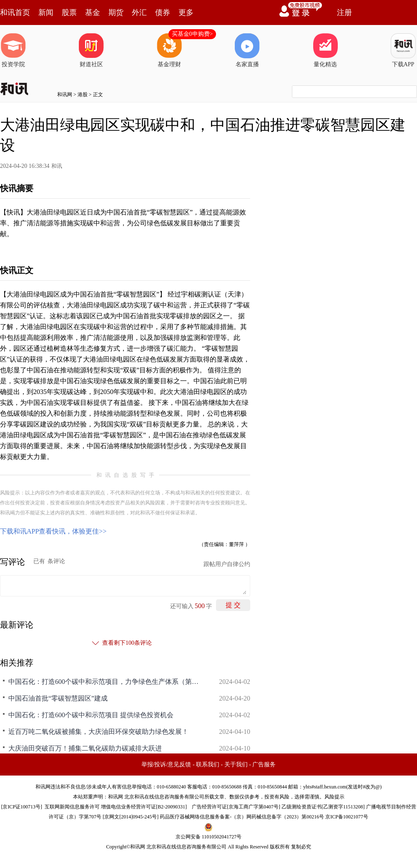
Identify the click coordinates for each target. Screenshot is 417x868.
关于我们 (236, 764)
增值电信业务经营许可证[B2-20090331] (144, 807)
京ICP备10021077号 (347, 817)
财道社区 (91, 50)
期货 (116, 12)
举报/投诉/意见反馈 (166, 764)
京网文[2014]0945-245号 (131, 817)
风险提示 (334, 797)
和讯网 (65, 95)
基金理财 (169, 50)
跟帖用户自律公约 (227, 564)
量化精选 (325, 50)
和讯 (57, 166)
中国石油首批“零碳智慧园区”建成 (58, 698)
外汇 (139, 12)
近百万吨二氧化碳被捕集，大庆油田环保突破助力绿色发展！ (98, 732)
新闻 (46, 12)
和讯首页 (15, 12)
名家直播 (247, 50)
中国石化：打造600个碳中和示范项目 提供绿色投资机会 (91, 715)
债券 (163, 12)
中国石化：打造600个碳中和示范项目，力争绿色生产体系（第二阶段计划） (104, 682)
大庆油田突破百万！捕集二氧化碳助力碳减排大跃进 (85, 748)
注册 (344, 12)
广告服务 (264, 764)
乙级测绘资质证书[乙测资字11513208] (323, 807)
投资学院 (13, 50)
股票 (69, 12)
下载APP (403, 50)
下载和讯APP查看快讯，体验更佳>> (53, 531)
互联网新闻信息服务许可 (72, 807)
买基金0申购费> (192, 34)
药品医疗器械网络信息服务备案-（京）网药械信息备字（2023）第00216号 (242, 817)
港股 (83, 95)
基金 (93, 12)
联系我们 (208, 764)
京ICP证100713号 (21, 807)
